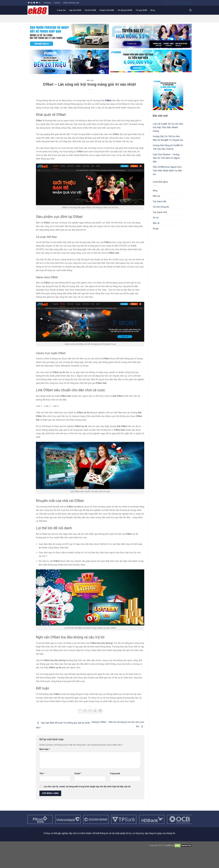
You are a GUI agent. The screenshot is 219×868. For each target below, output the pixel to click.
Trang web (115, 774)
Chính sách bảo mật (71, 3)
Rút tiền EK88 (90, 10)
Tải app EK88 (141, 10)
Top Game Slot (160, 212)
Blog (153, 10)
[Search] (190, 10)
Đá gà (156, 229)
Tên (42, 774)
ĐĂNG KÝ (170, 3)
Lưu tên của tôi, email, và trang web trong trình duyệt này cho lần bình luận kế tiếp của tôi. (87, 787)
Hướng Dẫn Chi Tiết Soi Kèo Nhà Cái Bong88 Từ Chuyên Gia (168, 138)
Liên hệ (57, 3)
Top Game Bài (160, 201)
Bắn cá (156, 223)
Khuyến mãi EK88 (107, 10)
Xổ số (156, 218)
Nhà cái (90, 80)
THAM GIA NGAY (183, 3)
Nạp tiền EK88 (75, 10)
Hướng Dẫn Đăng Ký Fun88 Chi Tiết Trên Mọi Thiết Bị (168, 147)
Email (78, 774)
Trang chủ (61, 10)
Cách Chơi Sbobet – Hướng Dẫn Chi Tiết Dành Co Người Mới (166, 158)
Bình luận (45, 749)
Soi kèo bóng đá (161, 207)
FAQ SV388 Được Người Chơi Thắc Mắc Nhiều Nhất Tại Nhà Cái (167, 171)
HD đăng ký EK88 (125, 10)
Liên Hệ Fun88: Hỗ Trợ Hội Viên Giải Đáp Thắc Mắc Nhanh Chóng (168, 127)
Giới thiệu (47, 3)
